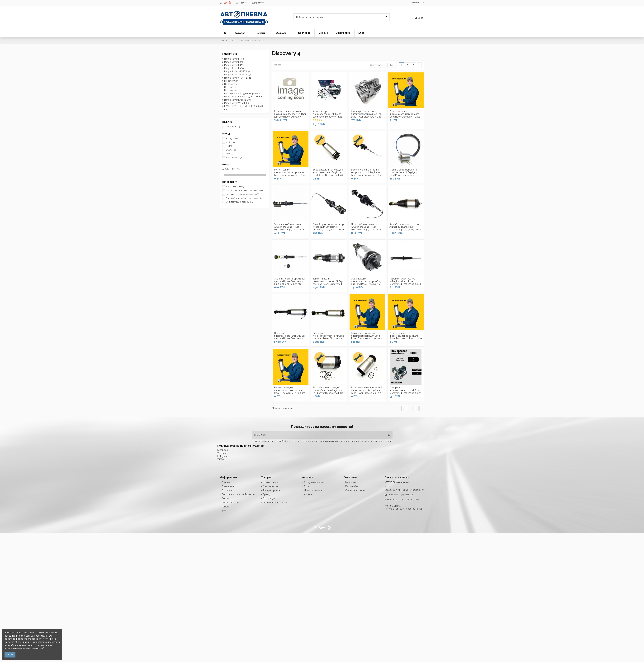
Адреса (308, 494)
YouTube (222, 453)
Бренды (267, 494)
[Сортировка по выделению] (378, 65)
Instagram (222, 456)
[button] (241, 33)
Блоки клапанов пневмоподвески (244, 190)
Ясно (10, 655)
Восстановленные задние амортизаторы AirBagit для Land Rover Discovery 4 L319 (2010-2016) (366, 174)
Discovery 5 (230, 90)
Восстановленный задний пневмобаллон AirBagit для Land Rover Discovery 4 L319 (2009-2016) (328, 392)
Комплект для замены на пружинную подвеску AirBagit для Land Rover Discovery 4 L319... (290, 115)
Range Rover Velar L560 (237, 103)
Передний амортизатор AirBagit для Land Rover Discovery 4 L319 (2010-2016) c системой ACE (367, 228)
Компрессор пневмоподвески (243, 194)
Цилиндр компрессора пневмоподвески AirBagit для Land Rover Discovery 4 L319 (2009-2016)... (367, 115)
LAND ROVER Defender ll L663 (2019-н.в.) (244, 108)
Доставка (227, 490)
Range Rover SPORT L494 (238, 75)
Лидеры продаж (272, 490)
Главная (226, 482)
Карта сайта (352, 486)
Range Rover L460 (234, 68)
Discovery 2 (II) (232, 81)
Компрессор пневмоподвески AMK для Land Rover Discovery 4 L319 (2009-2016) (328, 115)
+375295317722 (412, 499)
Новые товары (271, 482)
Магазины (350, 482)
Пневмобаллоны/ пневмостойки (244, 198)
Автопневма (234, 158)
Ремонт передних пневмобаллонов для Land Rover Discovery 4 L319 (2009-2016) (290, 392)
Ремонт (226, 507)
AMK (230, 146)
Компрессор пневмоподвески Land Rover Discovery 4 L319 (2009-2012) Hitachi (405, 392)
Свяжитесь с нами (355, 490)
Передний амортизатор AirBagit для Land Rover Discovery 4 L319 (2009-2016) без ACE (405, 283)
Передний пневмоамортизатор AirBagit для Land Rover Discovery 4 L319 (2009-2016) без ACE (328, 337)
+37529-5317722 (258, 3)
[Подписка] (389, 435)
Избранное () (417, 3)
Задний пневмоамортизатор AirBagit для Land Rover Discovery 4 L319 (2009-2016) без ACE (405, 228)
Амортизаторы (235, 187)
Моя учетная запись (315, 482)
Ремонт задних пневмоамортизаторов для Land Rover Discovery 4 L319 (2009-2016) (289, 174)
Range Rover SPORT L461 (238, 78)
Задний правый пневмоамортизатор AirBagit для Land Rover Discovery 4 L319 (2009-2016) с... (328, 283)
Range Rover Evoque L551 (238, 100)
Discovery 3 (230, 84)
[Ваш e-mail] (319, 435)
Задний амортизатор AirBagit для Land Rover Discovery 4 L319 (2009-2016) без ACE (290, 281)
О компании (228, 486)
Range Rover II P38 (234, 59)
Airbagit (232, 138)
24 (392, 65)
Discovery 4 (230, 87)
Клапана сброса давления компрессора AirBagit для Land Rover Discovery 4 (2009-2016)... (403, 174)
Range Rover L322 (234, 62)
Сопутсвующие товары (240, 202)
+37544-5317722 (242, 3)
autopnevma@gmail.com (401, 495)
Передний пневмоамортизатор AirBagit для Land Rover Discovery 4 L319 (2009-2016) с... (290, 337)
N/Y (230, 154)
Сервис (226, 498)
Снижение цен (271, 486)
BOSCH (231, 150)
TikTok (221, 459)
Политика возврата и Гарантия (238, 494)
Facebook (223, 450)
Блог (224, 511)
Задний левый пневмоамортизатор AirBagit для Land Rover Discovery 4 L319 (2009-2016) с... (367, 283)
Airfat (231, 142)
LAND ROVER (230, 54)
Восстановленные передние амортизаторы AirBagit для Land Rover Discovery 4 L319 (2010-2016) (328, 174)
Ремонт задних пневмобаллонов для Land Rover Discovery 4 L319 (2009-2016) (406, 337)
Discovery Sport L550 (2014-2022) (242, 94)
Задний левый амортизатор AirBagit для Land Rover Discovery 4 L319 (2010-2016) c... (290, 228)
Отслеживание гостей (275, 503)
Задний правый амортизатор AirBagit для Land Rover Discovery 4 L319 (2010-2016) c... (328, 228)
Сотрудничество (231, 503)
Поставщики (270, 498)
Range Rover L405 (234, 65)
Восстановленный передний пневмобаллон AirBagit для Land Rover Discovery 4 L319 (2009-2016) (367, 392)
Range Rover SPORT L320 (238, 71)
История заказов (313, 490)
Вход (307, 486)
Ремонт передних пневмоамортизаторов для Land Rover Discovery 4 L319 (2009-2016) (405, 115)
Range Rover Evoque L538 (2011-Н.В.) (244, 97)
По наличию (234, 127)
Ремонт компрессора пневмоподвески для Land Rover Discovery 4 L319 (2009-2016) (367, 337)
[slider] (223, 175)
